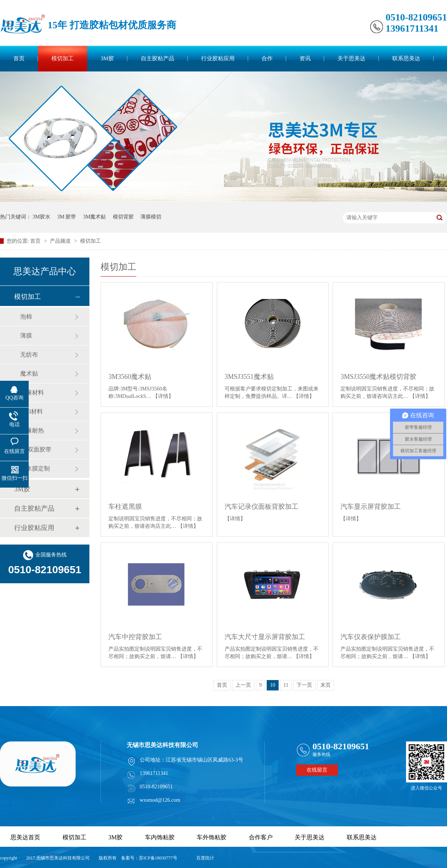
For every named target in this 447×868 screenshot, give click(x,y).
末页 (326, 685)
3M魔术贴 (94, 217)
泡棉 (26, 317)
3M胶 (107, 58)
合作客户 (261, 837)
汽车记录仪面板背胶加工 (261, 507)
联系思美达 (406, 58)
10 (273, 685)
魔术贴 (29, 374)
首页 (19, 58)
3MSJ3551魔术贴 (249, 377)
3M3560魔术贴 (130, 377)
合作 (267, 58)
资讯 (305, 58)
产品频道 (61, 241)
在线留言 (317, 770)
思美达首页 (25, 837)
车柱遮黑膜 (125, 507)
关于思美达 (351, 58)
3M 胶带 (66, 217)
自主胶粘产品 (158, 58)
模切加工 (63, 58)
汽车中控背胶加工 (135, 637)
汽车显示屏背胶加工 (371, 507)
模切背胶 (123, 217)
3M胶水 (42, 217)
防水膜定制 (35, 468)
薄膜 (26, 336)
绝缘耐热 (32, 430)
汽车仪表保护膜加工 (371, 637)
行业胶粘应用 (218, 58)
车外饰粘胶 (212, 837)
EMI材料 (31, 411)
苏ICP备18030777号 (158, 858)
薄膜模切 (151, 217)
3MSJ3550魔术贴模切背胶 (378, 377)
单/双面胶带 (36, 449)
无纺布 (29, 355)
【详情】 (163, 396)
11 (286, 685)
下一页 (304, 685)
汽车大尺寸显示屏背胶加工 (265, 637)
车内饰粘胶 (160, 837)
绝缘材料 (32, 392)
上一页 (243, 685)
